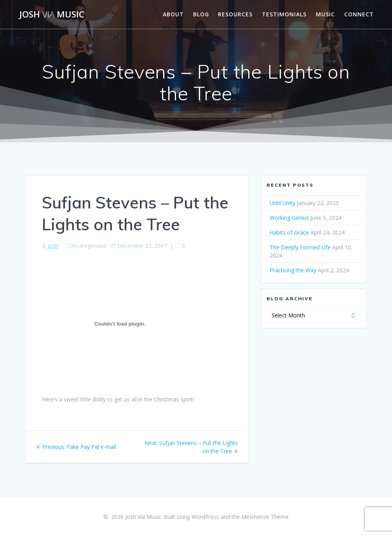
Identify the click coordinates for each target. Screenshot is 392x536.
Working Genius (289, 218)
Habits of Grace (289, 232)
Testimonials (284, 14)
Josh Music (52, 14)
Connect (359, 14)
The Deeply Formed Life (300, 247)
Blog (201, 14)
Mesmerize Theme (265, 517)
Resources (235, 14)
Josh (53, 246)
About (173, 14)
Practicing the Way (293, 270)
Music (325, 14)
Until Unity (282, 203)
